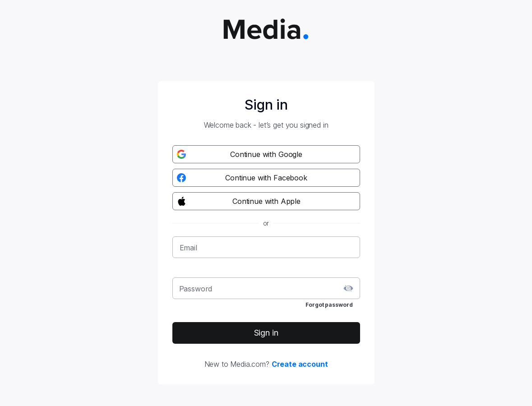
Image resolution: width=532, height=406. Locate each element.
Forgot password (329, 305)
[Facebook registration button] (266, 178)
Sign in (266, 333)
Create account (300, 364)
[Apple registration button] (266, 201)
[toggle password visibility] (348, 288)
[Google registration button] (266, 154)
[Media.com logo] (266, 30)
